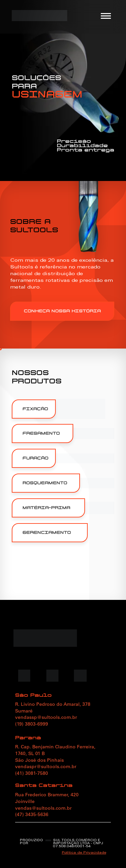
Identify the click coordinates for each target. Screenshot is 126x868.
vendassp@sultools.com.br (46, 718)
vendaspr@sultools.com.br (46, 767)
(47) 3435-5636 (32, 815)
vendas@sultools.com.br (43, 809)
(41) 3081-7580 (32, 774)
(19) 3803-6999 (32, 725)
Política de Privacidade (84, 853)
